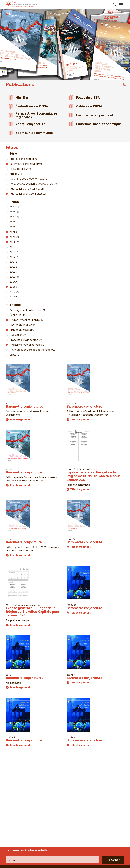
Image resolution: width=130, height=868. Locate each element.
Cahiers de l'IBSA (89, 106)
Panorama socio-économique (99, 124)
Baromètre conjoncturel (95, 115)
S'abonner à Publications (124, 84)
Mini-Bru (22, 98)
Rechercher (114, 4)
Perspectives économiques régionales (36, 115)
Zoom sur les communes (34, 133)
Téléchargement (18, 420)
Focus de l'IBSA (88, 98)
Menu (121, 3)
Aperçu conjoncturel (31, 124)
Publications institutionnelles (87, 469)
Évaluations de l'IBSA (32, 106)
